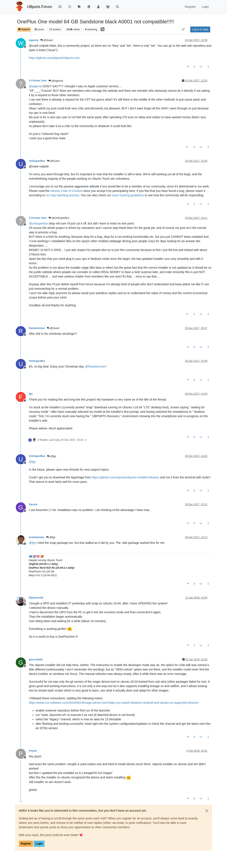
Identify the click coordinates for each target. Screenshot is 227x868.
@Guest (47, 40)
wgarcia (34, 40)
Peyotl (33, 751)
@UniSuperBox (59, 218)
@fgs (52, 456)
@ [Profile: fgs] (32, 462)
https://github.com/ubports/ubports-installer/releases (125, 477)
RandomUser (37, 328)
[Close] (207, 811)
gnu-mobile (36, 660)
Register (26, 844)
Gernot (33, 504)
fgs (31, 394)
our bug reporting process (63, 195)
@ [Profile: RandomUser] (95, 366)
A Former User (38, 81)
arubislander (37, 537)
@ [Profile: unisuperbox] (39, 223)
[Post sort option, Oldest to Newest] (183, 29)
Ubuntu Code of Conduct (66, 191)
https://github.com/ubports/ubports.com (54, 58)
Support (24, 29)
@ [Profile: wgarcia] (35, 86)
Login (39, 844)
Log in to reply (200, 29)
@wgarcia (56, 81)
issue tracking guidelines (128, 195)
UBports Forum (40, 7)
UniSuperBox (37, 161)
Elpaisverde (36, 598)
